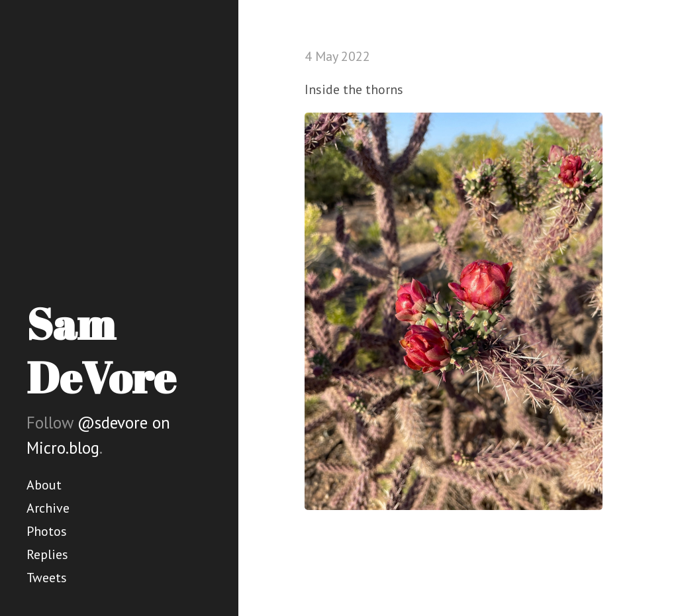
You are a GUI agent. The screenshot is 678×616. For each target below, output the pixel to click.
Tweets (47, 578)
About (44, 485)
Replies (47, 554)
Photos (47, 531)
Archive (48, 508)
